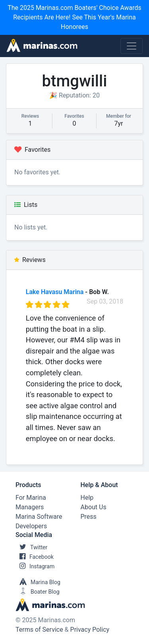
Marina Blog (38, 582)
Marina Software (39, 517)
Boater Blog (38, 592)
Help (87, 498)
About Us (94, 507)
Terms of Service (39, 630)
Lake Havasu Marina (55, 292)
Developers (31, 526)
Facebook (35, 557)
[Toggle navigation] (132, 46)
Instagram (35, 566)
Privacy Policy (90, 630)
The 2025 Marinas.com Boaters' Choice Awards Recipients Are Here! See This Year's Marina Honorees (74, 17)
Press (89, 517)
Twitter (31, 547)
